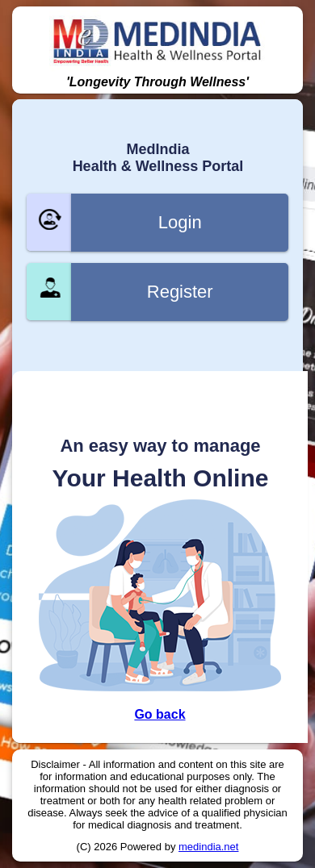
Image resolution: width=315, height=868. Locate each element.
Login (180, 222)
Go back (160, 714)
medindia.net (208, 847)
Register (180, 292)
